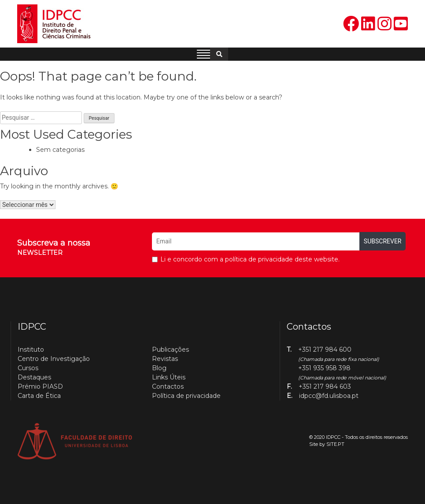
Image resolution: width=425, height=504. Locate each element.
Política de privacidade (186, 396)
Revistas (165, 359)
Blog (159, 368)
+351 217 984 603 (325, 386)
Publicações (170, 349)
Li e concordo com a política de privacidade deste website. (250, 259)
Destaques (34, 377)
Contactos (168, 386)
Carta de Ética (39, 396)
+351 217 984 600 (325, 349)
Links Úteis (169, 377)
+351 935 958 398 (324, 368)
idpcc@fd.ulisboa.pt (329, 396)
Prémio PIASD (40, 386)
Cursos (28, 368)
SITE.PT (335, 444)
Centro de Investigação (54, 359)
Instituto (31, 349)
